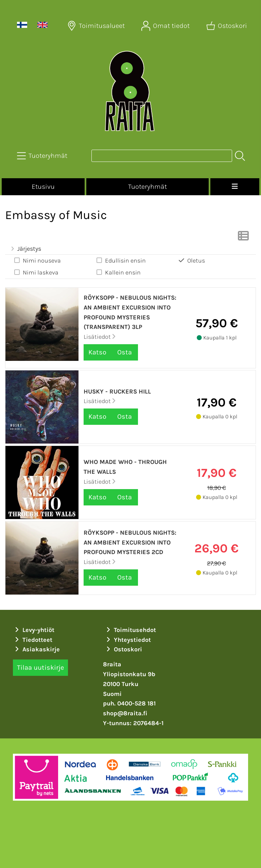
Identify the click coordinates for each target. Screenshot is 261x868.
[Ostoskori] (227, 26)
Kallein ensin (118, 272)
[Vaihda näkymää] (243, 238)
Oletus (191, 260)
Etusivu (43, 187)
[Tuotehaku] (162, 156)
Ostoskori (123, 649)
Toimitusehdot (130, 630)
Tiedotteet (33, 640)
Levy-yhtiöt (34, 630)
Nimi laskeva (36, 272)
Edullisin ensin (121, 260)
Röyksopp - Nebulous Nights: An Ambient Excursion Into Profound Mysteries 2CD (130, 542)
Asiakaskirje (36, 649)
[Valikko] (235, 187)
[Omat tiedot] (166, 26)
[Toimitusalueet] (97, 26)
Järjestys (25, 249)
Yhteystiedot (128, 640)
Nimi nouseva (37, 260)
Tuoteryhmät (147, 187)
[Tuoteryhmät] (43, 156)
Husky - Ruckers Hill (117, 391)
